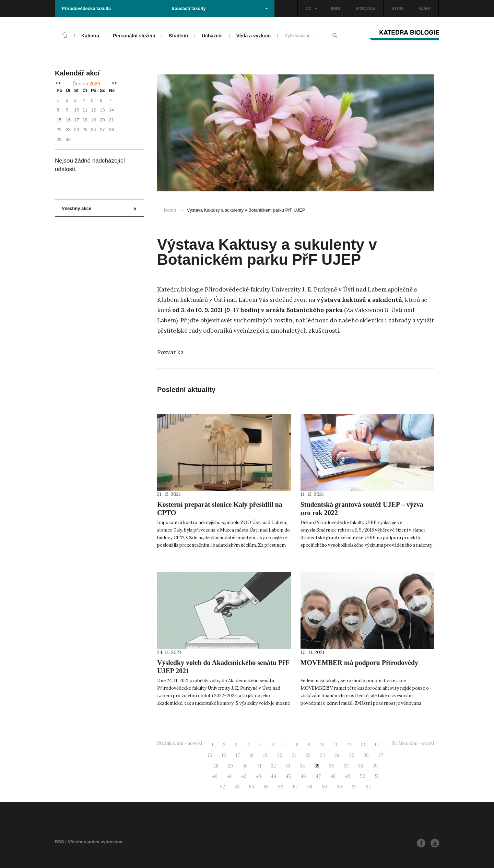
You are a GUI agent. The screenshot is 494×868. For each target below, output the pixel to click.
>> (114, 83)
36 (332, 766)
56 (281, 787)
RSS (60, 842)
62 (368, 787)
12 (349, 745)
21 (294, 755)
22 (308, 755)
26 (366, 755)
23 (322, 755)
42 (244, 776)
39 (375, 766)
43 (258, 776)
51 (377, 776)
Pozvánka (170, 352)
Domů (170, 210)
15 (210, 755)
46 (303, 776)
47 (318, 776)
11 (336, 745)
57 (295, 787)
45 (288, 776)
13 (363, 745)
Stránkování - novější (180, 743)
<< (58, 83)
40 (215, 776)
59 (324, 787)
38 (361, 766)
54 (252, 787)
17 (238, 755)
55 (266, 787)
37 (346, 766)
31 (259, 766)
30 (245, 766)
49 (348, 776)
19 (265, 755)
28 (216, 766)
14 (377, 745)
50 (363, 776)
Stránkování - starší (413, 743)
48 (333, 776)
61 (354, 787)
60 (339, 787)
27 (381, 755)
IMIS (336, 8)
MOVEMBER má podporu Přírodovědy (360, 663)
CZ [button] (311, 8)
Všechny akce (99, 208)
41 (229, 776)
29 (230, 766)
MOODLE (366, 8)
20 (280, 755)
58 (310, 787)
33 (288, 766)
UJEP (425, 8)
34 (302, 766)
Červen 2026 (86, 84)
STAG (397, 8)
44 (273, 776)
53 (237, 787)
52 (223, 787)
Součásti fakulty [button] (220, 8)
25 (352, 755)
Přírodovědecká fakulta (86, 8)
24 (337, 755)
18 (251, 755)
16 (224, 755)
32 (273, 766)
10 (322, 745)
